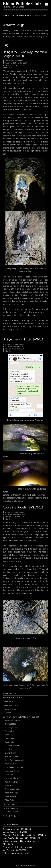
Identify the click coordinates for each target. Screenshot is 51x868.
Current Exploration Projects (21, 717)
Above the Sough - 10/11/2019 (23, 507)
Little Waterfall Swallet (14, 767)
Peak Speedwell (11, 782)
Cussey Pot (9, 731)
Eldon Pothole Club (22, 3)
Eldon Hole (9, 742)
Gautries (8, 749)
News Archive (10, 709)
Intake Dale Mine (12, 764)
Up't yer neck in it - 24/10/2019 (23, 339)
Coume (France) (11, 728)
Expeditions (10, 804)
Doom (7, 735)
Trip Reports (10, 808)
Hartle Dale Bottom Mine (15, 760)
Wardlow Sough (11, 793)
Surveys (8, 713)
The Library (10, 816)
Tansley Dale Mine (12, 789)
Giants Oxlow (10, 753)
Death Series (10, 738)
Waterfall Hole (10, 796)
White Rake (9, 800)
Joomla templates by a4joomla (26, 865)
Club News (9, 702)
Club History (10, 706)
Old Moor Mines (11, 778)
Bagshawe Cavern (13, 698)
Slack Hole (9, 786)
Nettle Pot (9, 775)
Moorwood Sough (12, 771)
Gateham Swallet (12, 746)
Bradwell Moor (10, 724)
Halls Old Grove (11, 757)
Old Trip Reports (11, 812)
